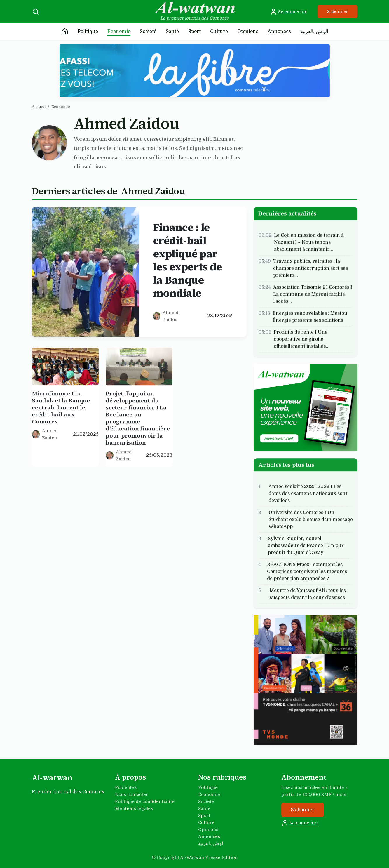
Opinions (248, 32)
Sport (194, 32)
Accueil (39, 107)
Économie (119, 32)
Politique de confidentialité (145, 801)
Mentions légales (134, 808)
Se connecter (288, 12)
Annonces (279, 32)
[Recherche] (36, 12)
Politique (88, 32)
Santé (172, 32)
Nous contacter (132, 794)
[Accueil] (65, 32)
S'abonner (337, 11)
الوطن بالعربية (314, 32)
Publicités (126, 787)
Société (148, 32)
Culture (219, 32)
